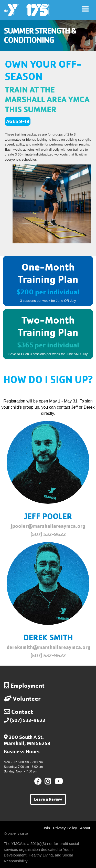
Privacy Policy (65, 828)
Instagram (51, 781)
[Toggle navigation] (85, 9)
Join (47, 828)
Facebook (38, 781)
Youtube (58, 781)
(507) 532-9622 (28, 720)
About (85, 828)
